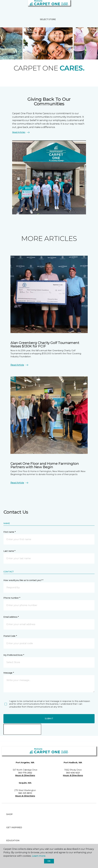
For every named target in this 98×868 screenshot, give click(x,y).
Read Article (20, 365)
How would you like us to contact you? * (23, 580)
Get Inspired (14, 827)
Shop (9, 814)
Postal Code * (10, 636)
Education (13, 840)
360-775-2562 (25, 773)
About (32, 32)
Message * (9, 673)
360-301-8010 (25, 793)
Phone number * (12, 598)
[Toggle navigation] (4, 6)
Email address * (11, 617)
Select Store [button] (48, 19)
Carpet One (18, 32)
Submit (49, 719)
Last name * (9, 551)
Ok (49, 861)
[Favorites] (91, 6)
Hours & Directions (25, 775)
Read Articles (21, 132)
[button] (87, 6)
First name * (10, 532)
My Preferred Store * (14, 655)
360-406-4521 (73, 773)
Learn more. (39, 856)
